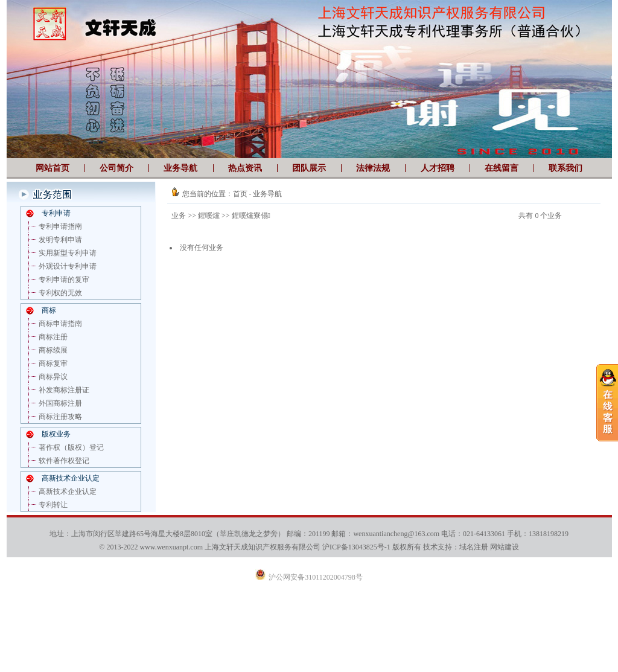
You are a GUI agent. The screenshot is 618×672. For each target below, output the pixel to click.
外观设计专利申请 (68, 266)
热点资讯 (245, 168)
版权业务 (56, 434)
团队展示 (309, 168)
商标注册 (53, 337)
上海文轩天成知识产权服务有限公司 (263, 547)
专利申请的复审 (64, 280)
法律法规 (373, 168)
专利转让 (53, 505)
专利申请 (56, 213)
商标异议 (53, 377)
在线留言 (502, 168)
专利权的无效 (60, 293)
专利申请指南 (60, 226)
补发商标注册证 (64, 390)
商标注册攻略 (60, 417)
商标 (49, 310)
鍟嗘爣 (209, 216)
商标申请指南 (60, 324)
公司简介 (116, 168)
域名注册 (474, 547)
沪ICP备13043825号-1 (356, 547)
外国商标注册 (60, 403)
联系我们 (565, 168)
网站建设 (505, 547)
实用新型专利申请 (68, 253)
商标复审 (53, 363)
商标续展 (53, 350)
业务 (179, 216)
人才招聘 (438, 168)
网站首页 (53, 168)
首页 (240, 194)
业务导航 (180, 168)
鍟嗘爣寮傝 (251, 216)
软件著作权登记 (64, 461)
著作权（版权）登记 (71, 447)
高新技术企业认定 (71, 478)
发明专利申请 (60, 240)
